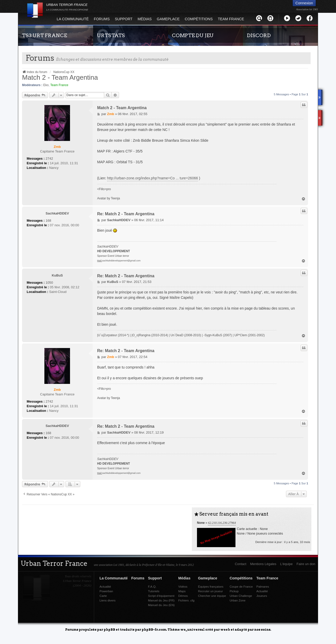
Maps (182, 591)
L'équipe (286, 564)
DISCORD (259, 35)
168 (48, 221)
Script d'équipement (161, 596)
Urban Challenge (241, 596)
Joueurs (262, 596)
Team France (231, 19)
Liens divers (107, 600)
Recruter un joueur (210, 591)
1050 (49, 283)
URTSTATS (111, 35)
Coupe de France (241, 586)
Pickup (234, 591)
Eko (46, 85)
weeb (225, 629)
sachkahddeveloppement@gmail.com (121, 261)
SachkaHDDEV (57, 213)
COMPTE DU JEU (193, 35)
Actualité (105, 586)
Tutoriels (154, 591)
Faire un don (306, 564)
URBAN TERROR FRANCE (67, 7)
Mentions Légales (263, 564)
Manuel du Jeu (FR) (161, 600)
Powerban (106, 591)
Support (124, 19)
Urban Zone (238, 600)
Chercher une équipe (212, 596)
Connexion (304, 3)
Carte (103, 596)
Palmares (263, 586)
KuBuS (57, 275)
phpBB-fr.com (154, 629)
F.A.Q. (152, 586)
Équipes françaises (211, 586)
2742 (49, 159)
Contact (241, 564)
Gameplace (168, 19)
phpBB (109, 629)
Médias (145, 19)
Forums (102, 19)
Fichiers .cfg (186, 600)
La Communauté (73, 19)
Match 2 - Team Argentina (60, 77)
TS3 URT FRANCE (45, 35)
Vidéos (183, 586)
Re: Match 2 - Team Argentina (126, 214)
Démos (183, 596)
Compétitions (199, 19)
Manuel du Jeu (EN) (161, 605)
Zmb (57, 147)
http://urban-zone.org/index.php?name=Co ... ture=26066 (153, 178)
